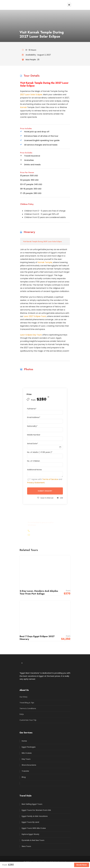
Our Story (23, 697)
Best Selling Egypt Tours (32, 804)
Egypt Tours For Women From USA (36, 810)
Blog (24, 777)
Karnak (23, 107)
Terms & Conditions (28, 708)
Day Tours (26, 759)
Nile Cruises (27, 753)
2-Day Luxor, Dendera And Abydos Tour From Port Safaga (39, 592)
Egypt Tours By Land (30, 822)
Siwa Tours (26, 846)
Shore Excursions (29, 765)
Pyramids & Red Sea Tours (33, 840)
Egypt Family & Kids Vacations (35, 816)
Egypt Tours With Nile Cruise (34, 828)
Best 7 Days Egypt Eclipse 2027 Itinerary (37, 638)
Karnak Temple (45, 262)
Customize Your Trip (28, 720)
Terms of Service (50, 479)
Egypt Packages (29, 747)
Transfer (25, 771)
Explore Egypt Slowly (30, 834)
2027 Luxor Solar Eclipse (31, 95)
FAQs (22, 714)
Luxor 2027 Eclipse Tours (35, 316)
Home (24, 741)
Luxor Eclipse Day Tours (31, 335)
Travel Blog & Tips (27, 703)
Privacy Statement (36, 483)
